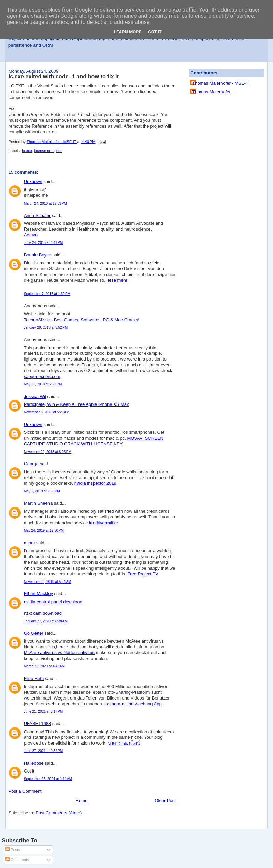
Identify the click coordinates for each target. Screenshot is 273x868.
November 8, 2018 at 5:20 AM (47, 412)
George (31, 464)
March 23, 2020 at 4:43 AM (44, 666)
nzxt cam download (43, 613)
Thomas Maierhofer (211, 92)
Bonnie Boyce (38, 255)
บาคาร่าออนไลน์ (124, 743)
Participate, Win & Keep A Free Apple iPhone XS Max (76, 404)
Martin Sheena (38, 503)
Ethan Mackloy (38, 594)
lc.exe (27, 151)
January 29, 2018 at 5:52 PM (46, 328)
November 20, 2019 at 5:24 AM (48, 582)
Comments (17, 860)
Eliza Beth (34, 679)
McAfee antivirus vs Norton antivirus (59, 653)
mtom (30, 543)
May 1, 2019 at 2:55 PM (42, 491)
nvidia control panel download (53, 602)
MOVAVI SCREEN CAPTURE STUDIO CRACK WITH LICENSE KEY (94, 441)
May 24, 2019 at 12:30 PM (44, 531)
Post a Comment (25, 791)
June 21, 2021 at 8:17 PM (44, 712)
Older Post (165, 801)
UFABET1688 (38, 724)
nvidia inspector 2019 (95, 483)
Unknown (33, 182)
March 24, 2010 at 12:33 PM (45, 203)
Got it (155, 32)
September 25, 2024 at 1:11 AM (48, 779)
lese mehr (118, 280)
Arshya (31, 235)
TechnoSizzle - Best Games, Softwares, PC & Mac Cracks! (82, 320)
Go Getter (34, 633)
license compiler (48, 151)
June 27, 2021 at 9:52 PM (44, 751)
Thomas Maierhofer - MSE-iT (221, 83)
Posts (13, 850)
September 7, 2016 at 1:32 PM (47, 294)
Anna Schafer (37, 215)
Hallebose (34, 763)
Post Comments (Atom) (59, 813)
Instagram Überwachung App (133, 704)
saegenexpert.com (42, 376)
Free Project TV (143, 574)
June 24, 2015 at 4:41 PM (44, 243)
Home (82, 801)
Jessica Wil (35, 396)
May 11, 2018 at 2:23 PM (43, 384)
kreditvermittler (104, 523)
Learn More (128, 32)
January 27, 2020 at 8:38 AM (46, 621)
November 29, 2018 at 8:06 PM (48, 452)
